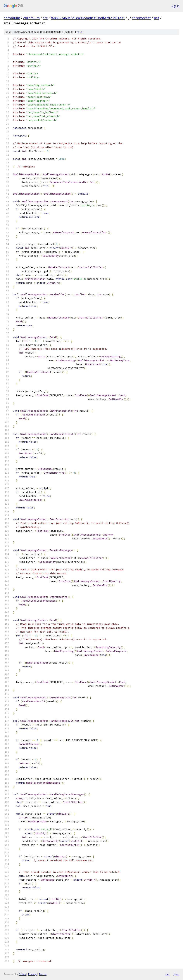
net (157, 18)
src (45, 18)
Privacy (32, 974)
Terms (43, 974)
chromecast (141, 18)
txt (168, 974)
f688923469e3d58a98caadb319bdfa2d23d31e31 (88, 18)
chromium (12, 18)
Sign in (175, 6)
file (79, 32)
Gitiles (22, 974)
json (176, 974)
